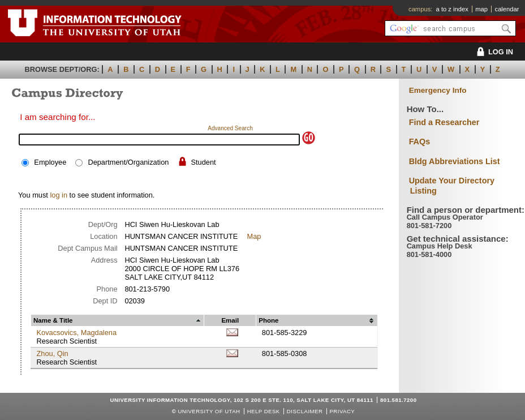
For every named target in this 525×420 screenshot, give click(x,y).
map (481, 9)
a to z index (452, 9)
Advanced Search (230, 128)
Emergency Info (438, 90)
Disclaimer (305, 411)
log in (59, 195)
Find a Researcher (444, 122)
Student (204, 162)
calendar (507, 9)
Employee (50, 162)
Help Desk (264, 411)
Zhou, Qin (52, 353)
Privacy (342, 411)
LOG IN (493, 52)
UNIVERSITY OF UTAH (209, 411)
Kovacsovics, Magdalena (76, 333)
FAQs (420, 142)
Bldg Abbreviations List (455, 161)
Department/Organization (128, 162)
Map (254, 236)
